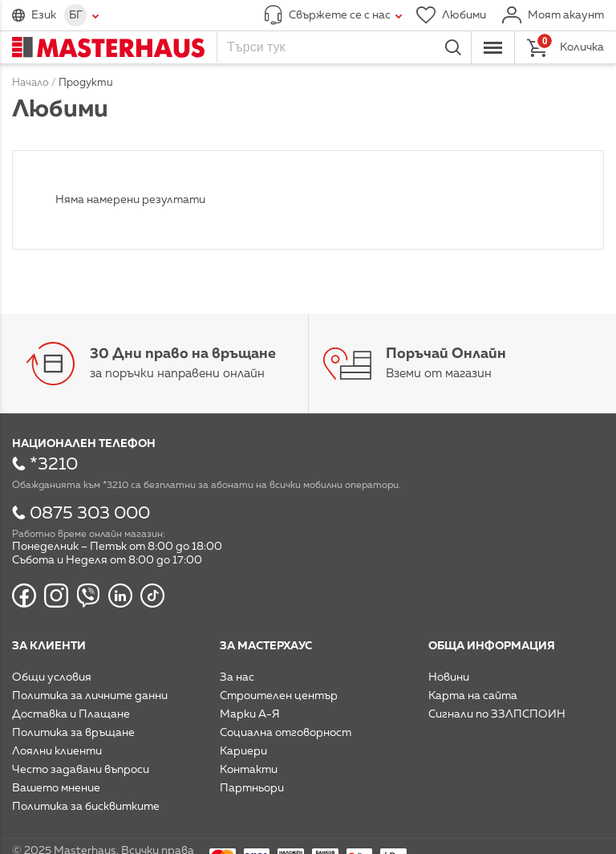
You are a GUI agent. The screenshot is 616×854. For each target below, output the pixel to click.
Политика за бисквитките (86, 807)
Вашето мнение (56, 788)
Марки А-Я (250, 714)
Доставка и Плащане (71, 714)
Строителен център (279, 696)
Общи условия (52, 677)
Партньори (252, 788)
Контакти (249, 770)
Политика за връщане (73, 733)
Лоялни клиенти (57, 751)
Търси (453, 47)
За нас (237, 677)
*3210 (54, 465)
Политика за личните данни (90, 696)
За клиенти (49, 646)
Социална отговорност (286, 733)
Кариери (243, 751)
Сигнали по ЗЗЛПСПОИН (497, 714)
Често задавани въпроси (81, 770)
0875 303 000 (90, 514)
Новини (449, 677)
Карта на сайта (473, 696)
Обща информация (492, 646)
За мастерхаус (266, 646)
